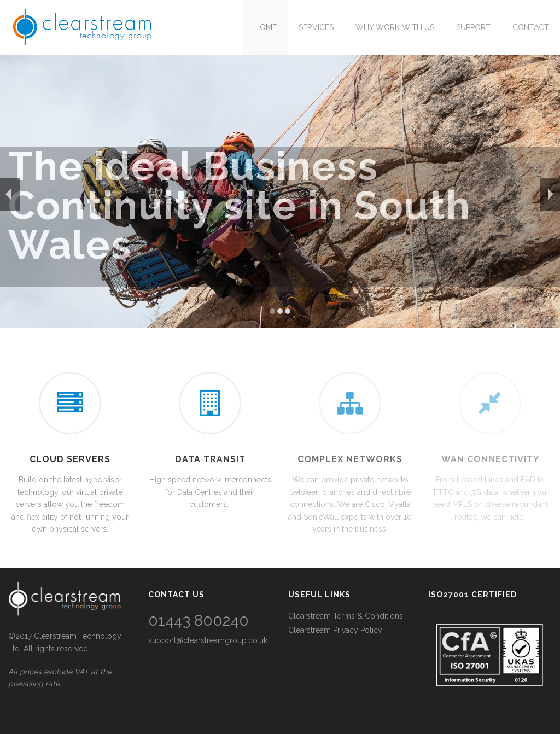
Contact (531, 27)
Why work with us (395, 27)
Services (316, 27)
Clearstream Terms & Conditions (346, 616)
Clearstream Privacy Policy (335, 630)
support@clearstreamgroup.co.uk (208, 640)
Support (473, 27)
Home (266, 27)
